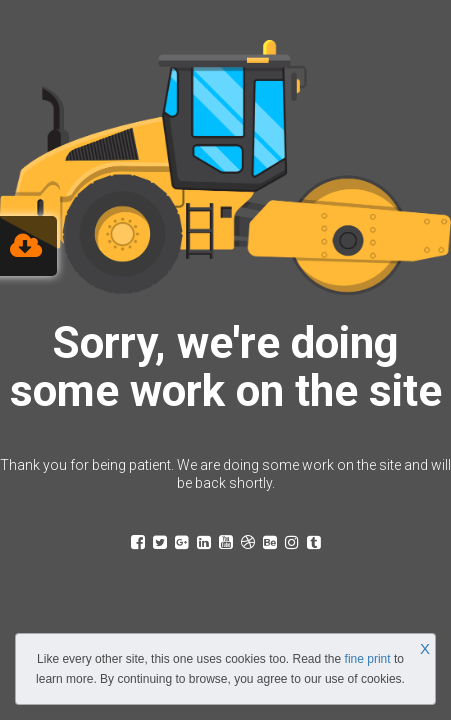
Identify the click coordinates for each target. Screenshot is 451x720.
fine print (368, 659)
